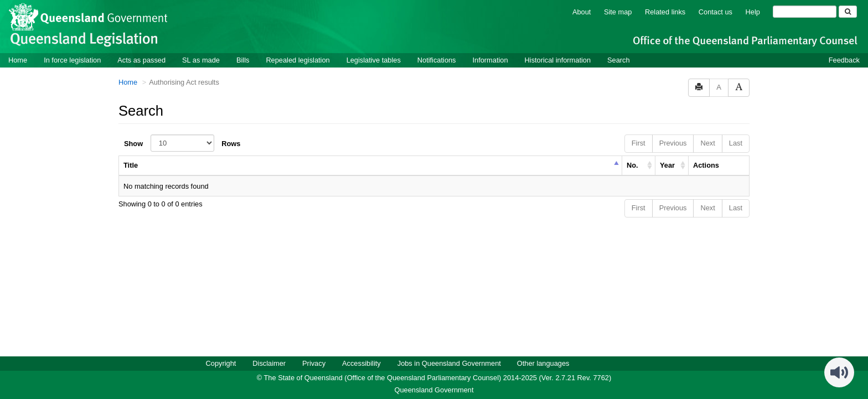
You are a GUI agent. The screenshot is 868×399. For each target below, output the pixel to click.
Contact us (715, 11)
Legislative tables (374, 59)
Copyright (221, 363)
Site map (618, 11)
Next (707, 142)
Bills (243, 59)
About (582, 11)
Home (18, 59)
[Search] (805, 11)
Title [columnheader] (131, 165)
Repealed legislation (298, 59)
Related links (665, 11)
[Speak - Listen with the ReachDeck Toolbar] (839, 372)
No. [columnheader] (632, 165)
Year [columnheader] (667, 165)
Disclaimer (269, 363)
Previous (673, 142)
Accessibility (361, 363)
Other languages (543, 363)
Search (619, 59)
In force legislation (72, 59)
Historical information (558, 59)
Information (490, 59)
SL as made (201, 59)
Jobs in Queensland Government (449, 363)
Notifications (437, 59)
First (639, 142)
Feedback (844, 59)
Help (753, 11)
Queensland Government (434, 389)
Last (736, 142)
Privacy (314, 363)
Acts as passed (141, 59)
